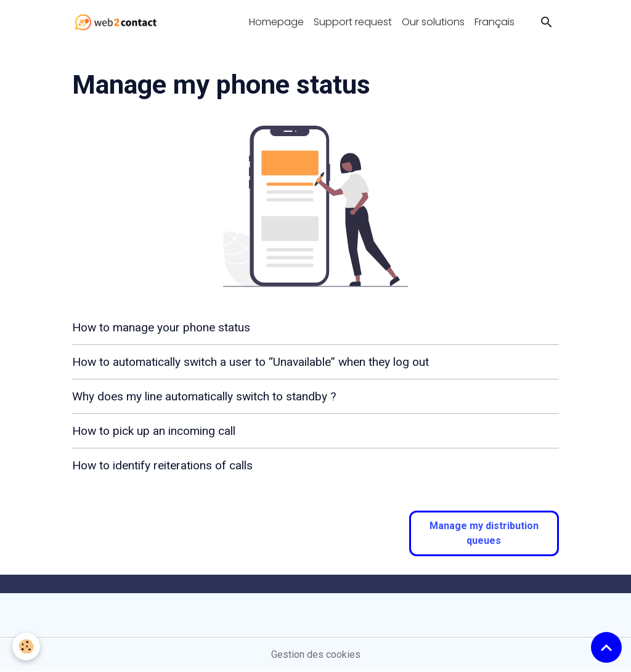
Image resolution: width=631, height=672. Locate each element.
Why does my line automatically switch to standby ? (204, 396)
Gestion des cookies (316, 654)
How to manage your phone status (161, 327)
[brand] (118, 22)
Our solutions (433, 22)
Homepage (276, 22)
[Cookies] (26, 646)
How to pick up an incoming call (154, 431)
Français (495, 22)
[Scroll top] (606, 647)
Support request (353, 22)
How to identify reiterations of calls (162, 465)
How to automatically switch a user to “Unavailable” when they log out (250, 362)
